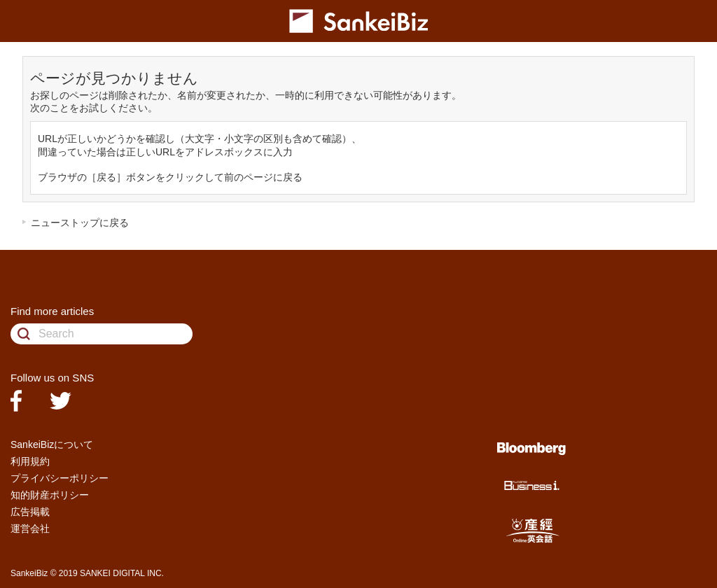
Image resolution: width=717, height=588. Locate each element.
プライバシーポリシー (60, 478)
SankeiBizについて (52, 444)
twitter (61, 401)
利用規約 (30, 461)
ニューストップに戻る (80, 223)
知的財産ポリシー (50, 495)
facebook (16, 401)
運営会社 (30, 528)
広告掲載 (30, 512)
